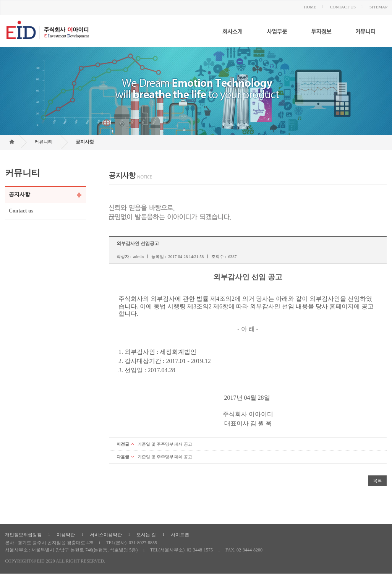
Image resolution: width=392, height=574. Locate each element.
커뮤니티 (44, 142)
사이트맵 (180, 535)
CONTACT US (343, 7)
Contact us (21, 211)
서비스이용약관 (106, 535)
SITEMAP (378, 7)
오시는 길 (146, 535)
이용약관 (66, 535)
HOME (310, 7)
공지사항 (85, 142)
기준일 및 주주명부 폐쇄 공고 (165, 444)
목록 (377, 481)
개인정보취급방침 (23, 535)
